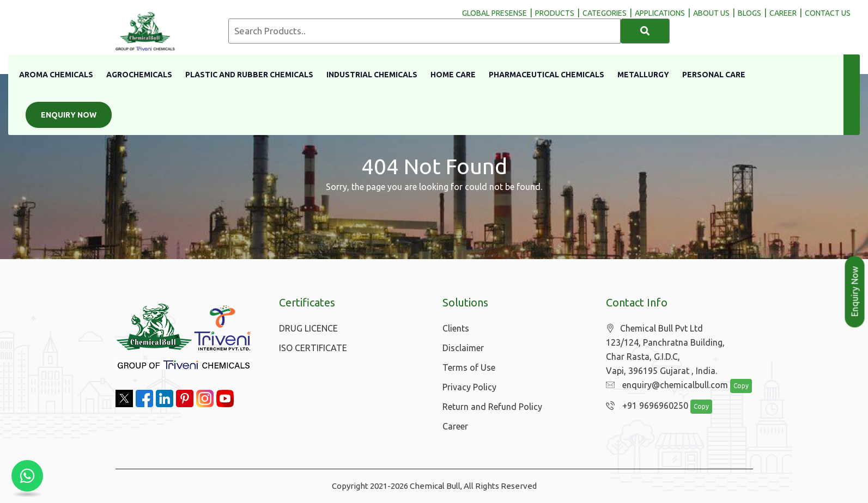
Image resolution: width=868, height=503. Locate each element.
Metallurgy (643, 75)
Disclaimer (463, 348)
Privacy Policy (469, 387)
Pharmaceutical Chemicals (547, 75)
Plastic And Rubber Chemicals (249, 75)
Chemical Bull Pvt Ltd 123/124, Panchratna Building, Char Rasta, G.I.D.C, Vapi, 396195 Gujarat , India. (665, 350)
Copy (735, 386)
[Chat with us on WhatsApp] (27, 476)
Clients (456, 328)
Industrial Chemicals (372, 75)
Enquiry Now (69, 115)
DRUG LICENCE (308, 328)
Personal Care (714, 75)
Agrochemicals (139, 75)
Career (455, 426)
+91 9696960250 (644, 406)
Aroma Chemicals (56, 75)
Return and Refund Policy (492, 407)
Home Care (453, 75)
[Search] (645, 31)
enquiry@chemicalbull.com (664, 385)
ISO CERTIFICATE (313, 348)
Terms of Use (469, 367)
